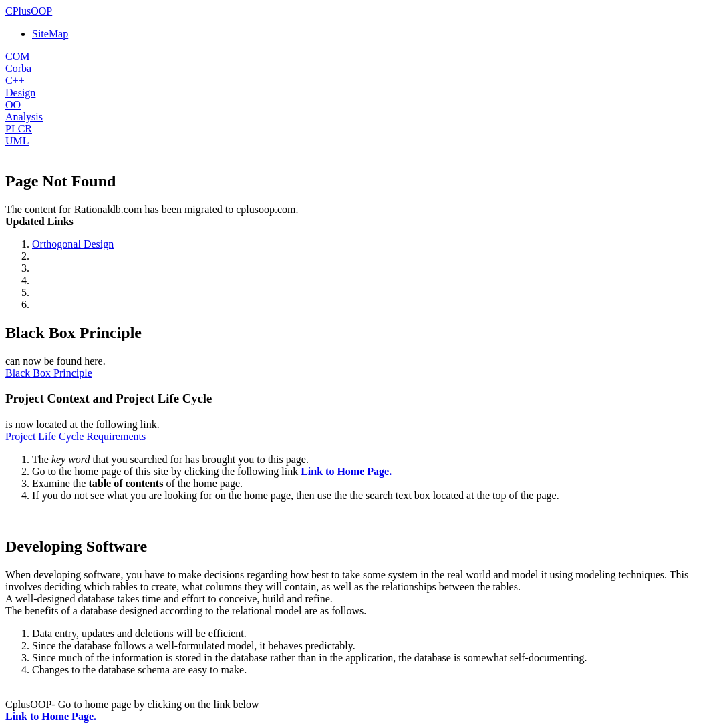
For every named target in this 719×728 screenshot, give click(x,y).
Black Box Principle (49, 373)
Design (20, 93)
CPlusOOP (29, 11)
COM (17, 56)
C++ (15, 80)
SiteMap (50, 34)
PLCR (19, 129)
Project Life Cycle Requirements (76, 436)
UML (17, 141)
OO (13, 105)
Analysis (24, 117)
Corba (18, 68)
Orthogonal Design (73, 244)
